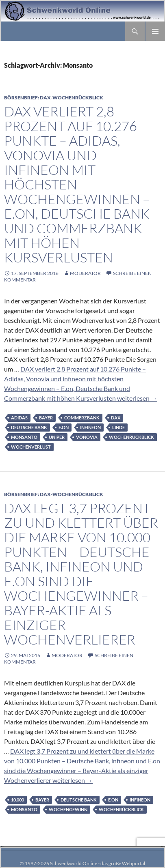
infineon (90, 427)
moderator (85, 273)
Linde (118, 427)
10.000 (17, 800)
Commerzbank (82, 418)
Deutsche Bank (29, 427)
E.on (64, 427)
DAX (116, 418)
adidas (19, 418)
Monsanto (24, 437)
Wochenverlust (31, 447)
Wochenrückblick (131, 437)
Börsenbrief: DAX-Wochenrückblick (54, 98)
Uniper (57, 437)
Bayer (46, 418)
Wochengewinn (68, 809)
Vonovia (87, 437)
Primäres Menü (155, 31)
